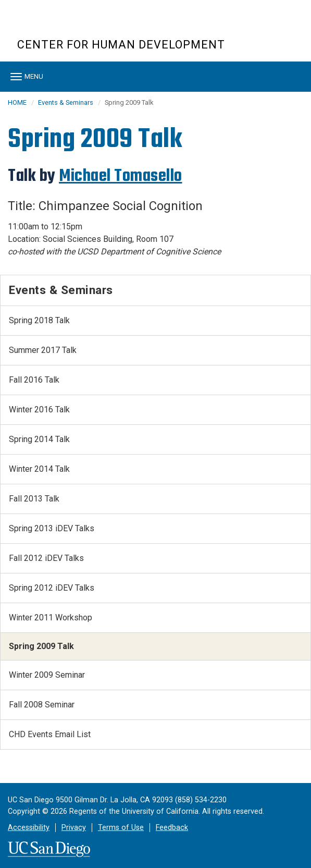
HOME (17, 102)
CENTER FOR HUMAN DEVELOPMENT (121, 45)
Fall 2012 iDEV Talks (46, 558)
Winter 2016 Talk (39, 409)
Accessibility (29, 828)
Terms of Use (121, 828)
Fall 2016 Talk (34, 380)
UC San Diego (77, 25)
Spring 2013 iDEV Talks (52, 528)
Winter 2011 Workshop (51, 618)
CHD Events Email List (50, 734)
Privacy (74, 828)
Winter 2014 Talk (39, 469)
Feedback (172, 828)
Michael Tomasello (121, 176)
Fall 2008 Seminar (42, 705)
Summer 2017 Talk (43, 350)
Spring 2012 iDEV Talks (52, 588)
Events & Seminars (66, 102)
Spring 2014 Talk (39, 439)
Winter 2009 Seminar (47, 675)
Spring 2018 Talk (39, 320)
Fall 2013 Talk (34, 499)
